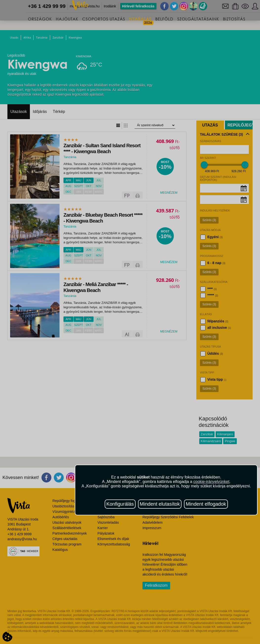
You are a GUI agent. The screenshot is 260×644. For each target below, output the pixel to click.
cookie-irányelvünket (211, 482)
